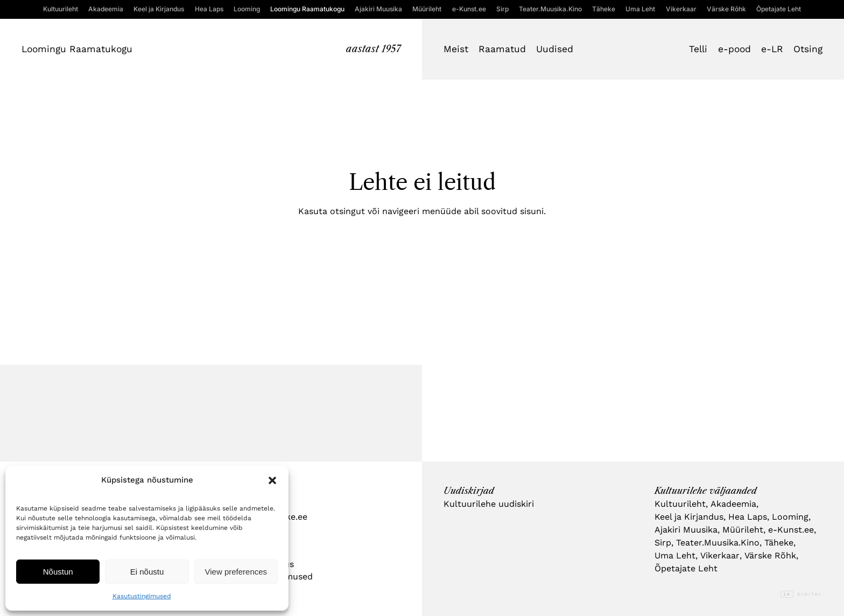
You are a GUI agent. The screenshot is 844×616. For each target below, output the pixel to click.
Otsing (808, 49)
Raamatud (502, 49)
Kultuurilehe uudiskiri (489, 504)
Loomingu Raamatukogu (77, 49)
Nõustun (58, 572)
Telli (698, 49)
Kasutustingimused (142, 596)
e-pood (734, 49)
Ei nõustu (147, 572)
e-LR (772, 49)
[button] (272, 480)
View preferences (236, 572)
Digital (801, 594)
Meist (456, 49)
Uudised (555, 49)
